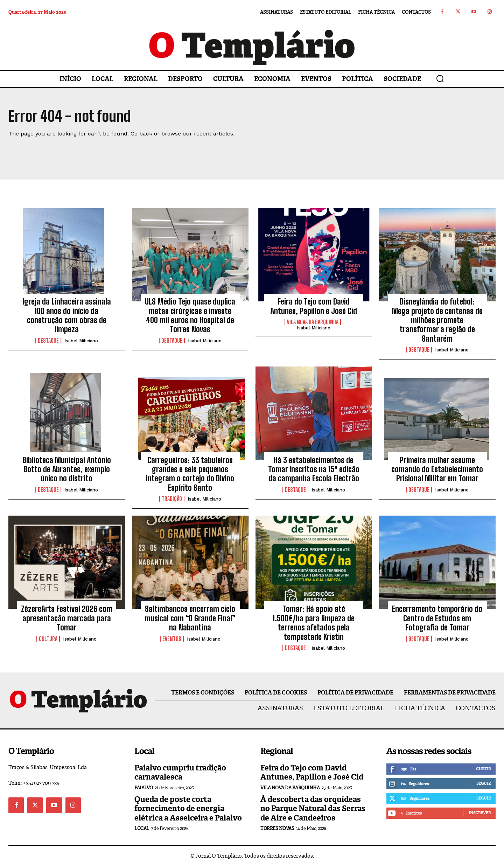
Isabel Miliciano (81, 341)
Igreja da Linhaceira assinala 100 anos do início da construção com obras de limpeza (67, 315)
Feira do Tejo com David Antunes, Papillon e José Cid (314, 306)
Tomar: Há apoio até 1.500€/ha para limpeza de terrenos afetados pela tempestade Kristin (314, 623)
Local (142, 828)
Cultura (48, 639)
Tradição (172, 499)
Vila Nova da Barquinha (313, 322)
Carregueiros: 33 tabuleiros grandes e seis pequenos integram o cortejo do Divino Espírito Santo (190, 474)
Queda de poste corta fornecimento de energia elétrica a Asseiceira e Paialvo (188, 809)
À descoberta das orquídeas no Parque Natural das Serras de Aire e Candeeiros (313, 809)
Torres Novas (277, 828)
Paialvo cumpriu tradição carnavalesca (180, 772)
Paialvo (144, 788)
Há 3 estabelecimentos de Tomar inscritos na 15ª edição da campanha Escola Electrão (314, 469)
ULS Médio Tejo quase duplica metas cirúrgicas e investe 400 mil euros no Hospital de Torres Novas (190, 315)
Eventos (172, 639)
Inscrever (480, 813)
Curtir (483, 769)
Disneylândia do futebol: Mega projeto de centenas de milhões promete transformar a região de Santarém (437, 320)
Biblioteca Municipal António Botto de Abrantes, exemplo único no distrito (67, 469)
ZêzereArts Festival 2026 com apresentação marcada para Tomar (67, 618)
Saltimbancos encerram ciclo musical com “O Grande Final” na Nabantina (190, 618)
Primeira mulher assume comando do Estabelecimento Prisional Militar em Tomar (437, 469)
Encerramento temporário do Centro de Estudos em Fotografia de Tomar (437, 618)
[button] (440, 78)
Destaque (48, 341)
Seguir (484, 783)
